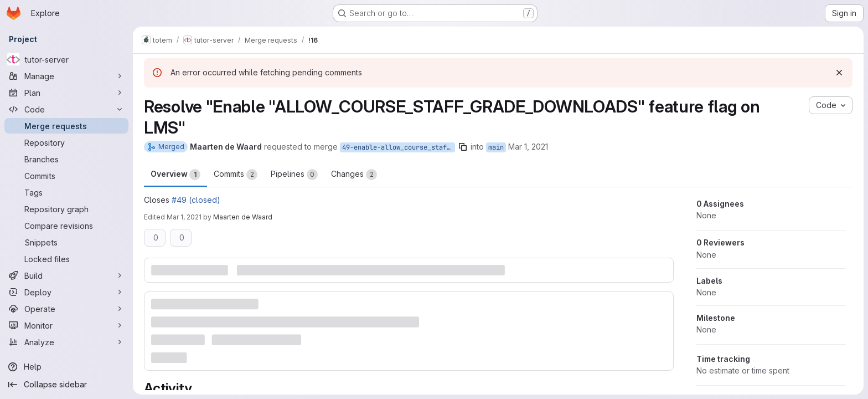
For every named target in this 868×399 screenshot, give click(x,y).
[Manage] (66, 76)
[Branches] (66, 159)
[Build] (66, 275)
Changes (354, 175)
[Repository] (66, 142)
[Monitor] (66, 325)
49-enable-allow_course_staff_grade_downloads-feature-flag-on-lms (399, 147)
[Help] (66, 367)
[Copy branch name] (463, 147)
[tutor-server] (66, 59)
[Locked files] (66, 259)
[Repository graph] (66, 209)
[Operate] (66, 309)
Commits (236, 175)
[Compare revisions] (66, 226)
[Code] (66, 109)
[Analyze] (66, 342)
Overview (175, 175)
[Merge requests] (66, 126)
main (496, 147)
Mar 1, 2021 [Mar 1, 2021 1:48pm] (184, 217)
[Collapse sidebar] (66, 385)
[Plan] (66, 93)
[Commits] (66, 176)
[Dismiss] (839, 73)
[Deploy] (66, 292)
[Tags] (66, 192)
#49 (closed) (196, 200)
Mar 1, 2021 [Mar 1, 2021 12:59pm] (528, 147)
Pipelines (294, 175)
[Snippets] (66, 242)
